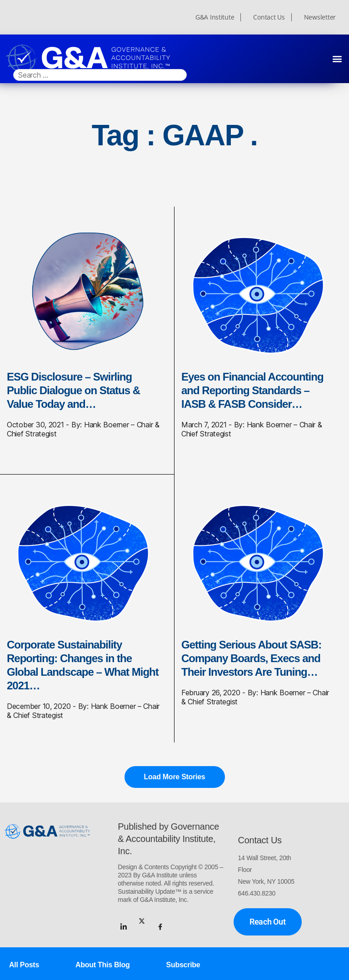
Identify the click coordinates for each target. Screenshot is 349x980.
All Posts (24, 965)
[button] (337, 58)
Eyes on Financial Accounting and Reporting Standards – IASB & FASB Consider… (252, 390)
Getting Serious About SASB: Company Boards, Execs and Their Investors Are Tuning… (251, 658)
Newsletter (320, 17)
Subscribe (183, 965)
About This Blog (102, 965)
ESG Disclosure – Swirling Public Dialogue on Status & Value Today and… (73, 390)
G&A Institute (215, 17)
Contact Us (269, 17)
